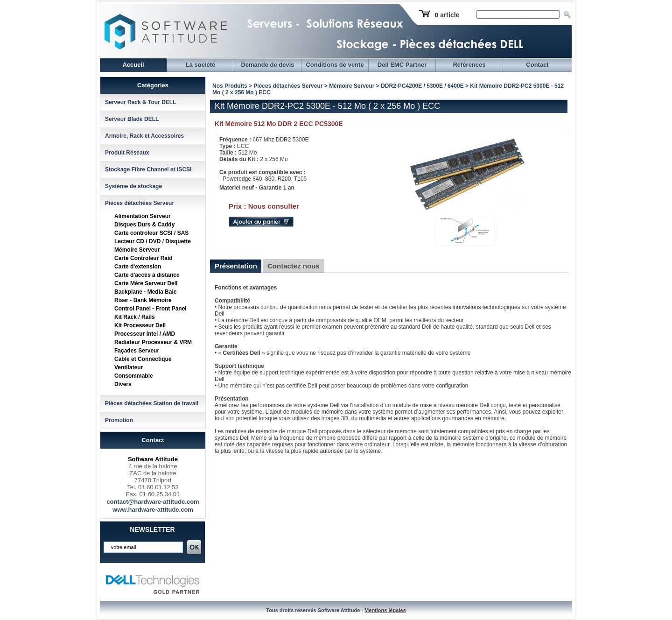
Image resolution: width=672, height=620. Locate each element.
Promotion (119, 420)
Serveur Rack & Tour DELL (140, 102)
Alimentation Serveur (143, 216)
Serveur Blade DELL (132, 119)
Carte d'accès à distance (147, 275)
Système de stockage (133, 186)
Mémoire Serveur (137, 250)
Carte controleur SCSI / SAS (151, 233)
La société (201, 65)
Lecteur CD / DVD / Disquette (153, 241)
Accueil (133, 65)
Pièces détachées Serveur (140, 203)
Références (469, 65)
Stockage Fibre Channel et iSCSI (148, 169)
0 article (447, 15)
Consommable (134, 376)
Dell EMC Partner (402, 65)
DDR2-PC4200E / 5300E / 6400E (422, 86)
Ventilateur (129, 367)
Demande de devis (267, 65)
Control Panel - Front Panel (150, 309)
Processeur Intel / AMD (145, 334)
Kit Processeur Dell (140, 325)
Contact (537, 65)
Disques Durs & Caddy (144, 225)
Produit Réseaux (127, 153)
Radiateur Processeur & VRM (153, 342)
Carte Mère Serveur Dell (146, 283)
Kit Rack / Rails (135, 317)
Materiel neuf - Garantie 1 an (257, 188)
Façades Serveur (137, 351)
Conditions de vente (335, 65)
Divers (123, 384)
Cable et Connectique (143, 359)
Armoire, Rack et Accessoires (144, 136)
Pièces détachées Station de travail (152, 403)
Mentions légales (385, 610)
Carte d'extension (138, 267)
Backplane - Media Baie (145, 292)
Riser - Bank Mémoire (143, 300)
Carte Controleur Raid (143, 258)
